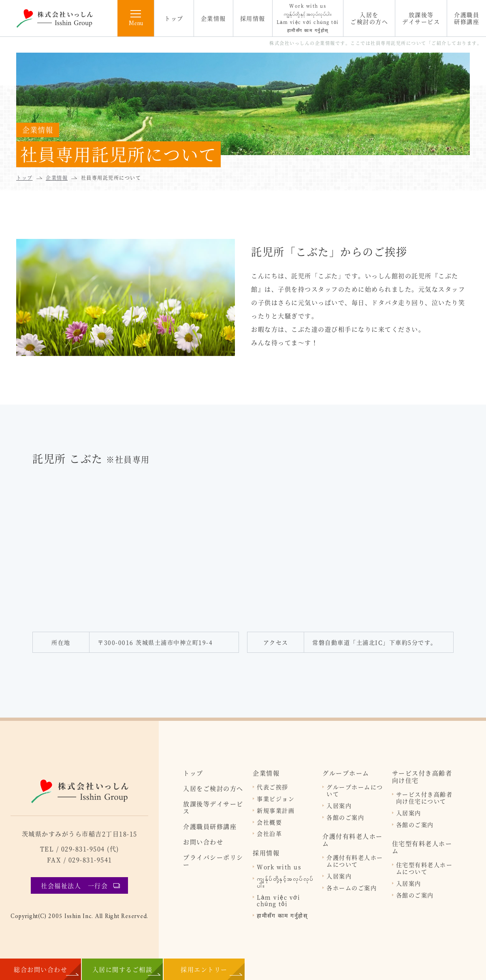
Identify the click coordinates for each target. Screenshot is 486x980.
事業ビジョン (276, 799)
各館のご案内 (345, 817)
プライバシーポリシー (213, 861)
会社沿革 (269, 834)
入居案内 (339, 806)
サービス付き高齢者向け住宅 (422, 777)
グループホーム (346, 773)
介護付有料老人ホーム (353, 840)
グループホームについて (355, 790)
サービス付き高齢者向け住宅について (424, 798)
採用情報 (253, 18)
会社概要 (269, 822)
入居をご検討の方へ (369, 18)
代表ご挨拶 (273, 787)
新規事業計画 (276, 811)
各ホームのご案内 (352, 888)
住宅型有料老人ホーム (422, 847)
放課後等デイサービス (421, 18)
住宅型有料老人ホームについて (424, 868)
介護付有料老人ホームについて (355, 861)
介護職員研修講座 (467, 18)
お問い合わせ (203, 842)
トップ (174, 18)
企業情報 (213, 18)
